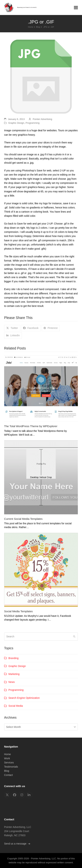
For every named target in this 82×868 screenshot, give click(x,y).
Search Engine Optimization (24, 698)
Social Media (16, 706)
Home (7, 754)
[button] (76, 7)
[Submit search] (74, 637)
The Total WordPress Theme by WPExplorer (31, 426)
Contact (8, 775)
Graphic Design (16, 123)
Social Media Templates (18, 611)
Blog (7, 771)
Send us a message (17, 844)
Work (7, 758)
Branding (14, 658)
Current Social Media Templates (23, 519)
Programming (33, 123)
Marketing (14, 674)
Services (9, 763)
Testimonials (11, 767)
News (12, 682)
